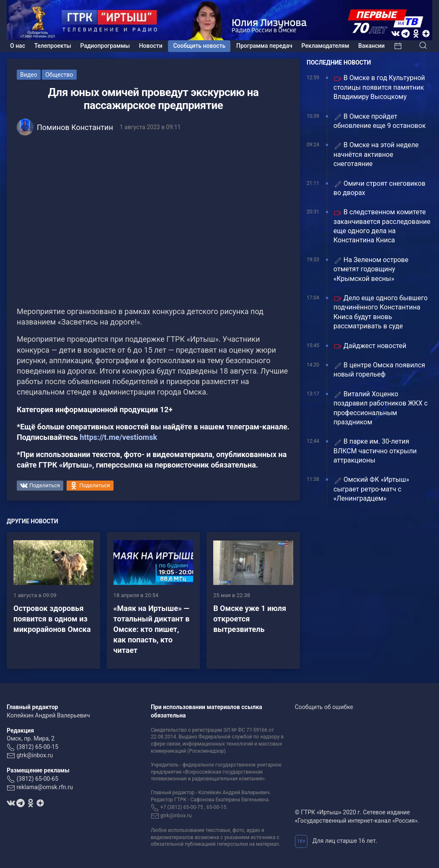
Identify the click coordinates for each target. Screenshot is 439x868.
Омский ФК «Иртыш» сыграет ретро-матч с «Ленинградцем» (371, 489)
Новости (151, 46)
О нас (18, 46)
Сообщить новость (199, 46)
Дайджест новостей (370, 346)
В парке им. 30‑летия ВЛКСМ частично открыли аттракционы (375, 451)
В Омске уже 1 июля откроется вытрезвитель (250, 619)
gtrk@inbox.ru (35, 755)
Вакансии (371, 46)
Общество (59, 75)
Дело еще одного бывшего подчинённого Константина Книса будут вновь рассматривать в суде (381, 312)
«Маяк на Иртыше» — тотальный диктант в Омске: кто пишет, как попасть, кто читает (152, 629)
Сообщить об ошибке (324, 707)
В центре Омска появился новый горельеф (379, 370)
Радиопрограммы (105, 46)
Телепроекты (53, 46)
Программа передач (264, 46)
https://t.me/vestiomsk (118, 437)
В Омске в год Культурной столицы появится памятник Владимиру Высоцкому (379, 87)
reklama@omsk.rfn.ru (45, 787)
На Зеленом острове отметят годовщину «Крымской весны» (371, 269)
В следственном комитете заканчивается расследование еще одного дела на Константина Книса (382, 226)
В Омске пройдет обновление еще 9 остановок (380, 121)
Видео (29, 75)
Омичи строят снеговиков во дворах (380, 188)
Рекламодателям (325, 46)
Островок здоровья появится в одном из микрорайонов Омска (52, 619)
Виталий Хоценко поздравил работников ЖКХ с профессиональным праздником (381, 408)
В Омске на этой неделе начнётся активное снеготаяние (376, 154)
